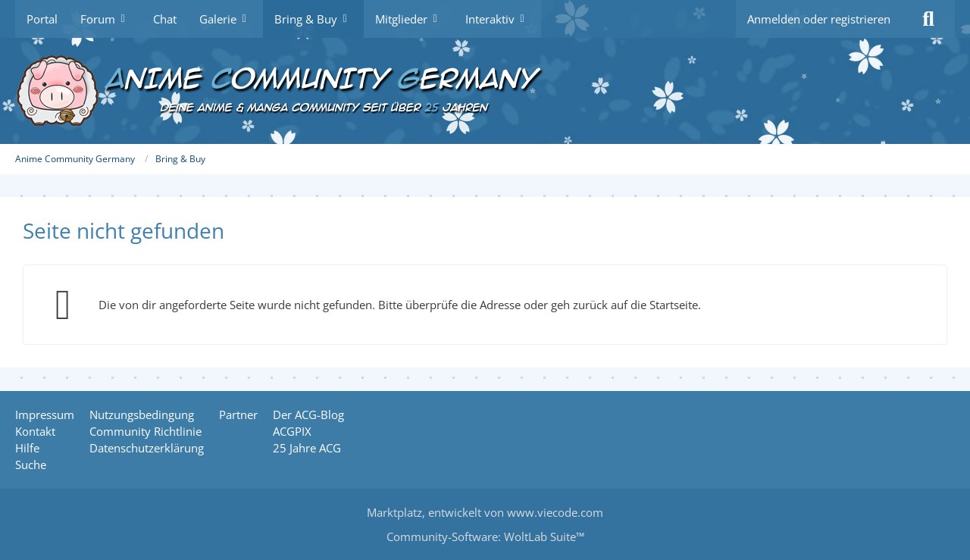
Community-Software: (485, 537)
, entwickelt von (485, 512)
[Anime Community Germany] (485, 91)
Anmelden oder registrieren (819, 19)
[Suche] (928, 19)
